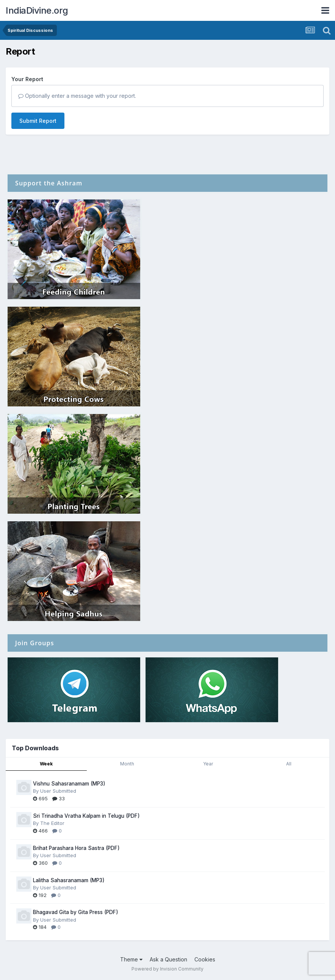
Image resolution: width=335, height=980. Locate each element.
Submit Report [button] (38, 121)
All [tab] (289, 764)
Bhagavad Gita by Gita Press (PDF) (76, 912)
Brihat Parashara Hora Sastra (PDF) (76, 848)
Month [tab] (127, 764)
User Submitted (58, 791)
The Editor (52, 823)
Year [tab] (208, 764)
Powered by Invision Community (167, 969)
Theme (131, 959)
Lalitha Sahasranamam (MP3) (69, 880)
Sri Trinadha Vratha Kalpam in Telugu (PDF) (86, 816)
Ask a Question (168, 959)
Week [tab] (46, 764)
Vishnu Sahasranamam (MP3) (69, 784)
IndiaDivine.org (37, 10)
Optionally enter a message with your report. (77, 96)
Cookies (205, 959)
